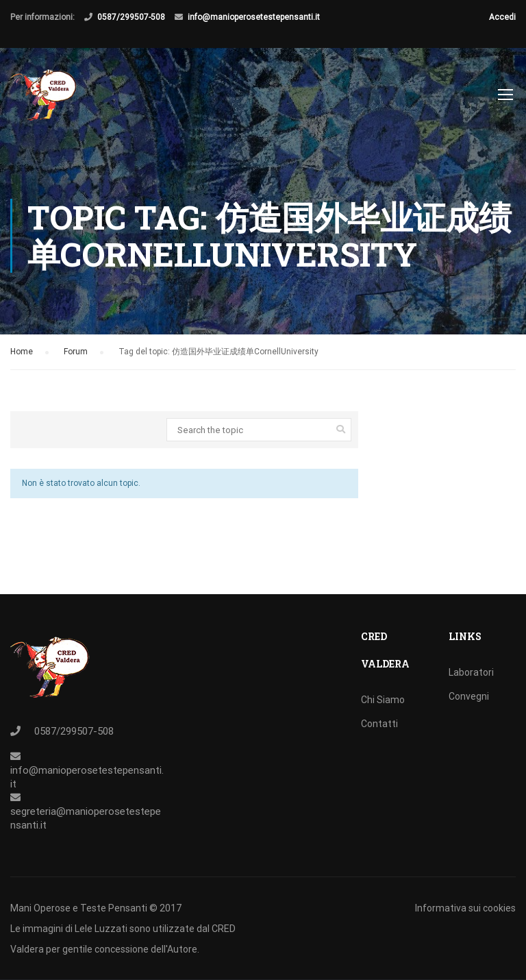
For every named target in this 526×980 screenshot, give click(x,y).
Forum (76, 355)
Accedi (502, 17)
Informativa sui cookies (465, 908)
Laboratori (471, 672)
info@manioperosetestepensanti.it (254, 17)
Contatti (379, 724)
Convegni (469, 696)
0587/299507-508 (131, 17)
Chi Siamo (383, 700)
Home (22, 355)
